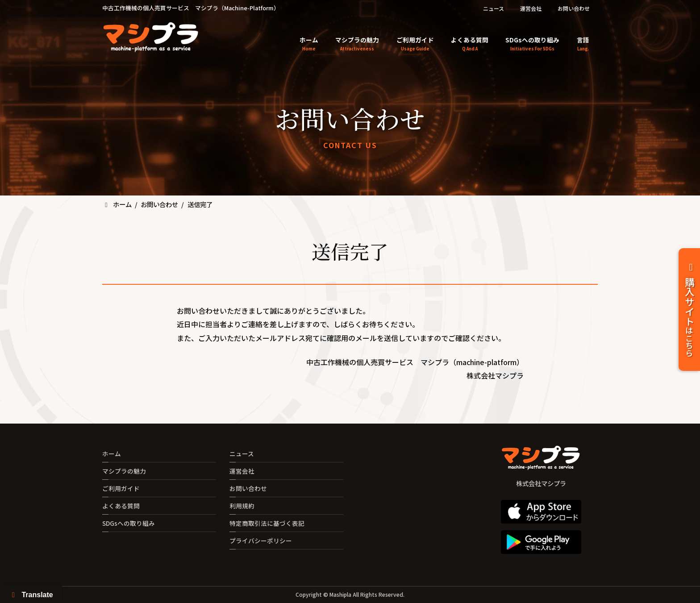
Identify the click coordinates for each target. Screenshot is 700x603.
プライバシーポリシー (261, 541)
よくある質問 (121, 506)
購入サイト (690, 310)
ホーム (112, 453)
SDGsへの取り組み (129, 523)
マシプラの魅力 (124, 471)
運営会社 (531, 8)
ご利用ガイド (121, 488)
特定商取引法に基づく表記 (267, 523)
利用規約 (242, 506)
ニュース (494, 8)
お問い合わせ (574, 8)
